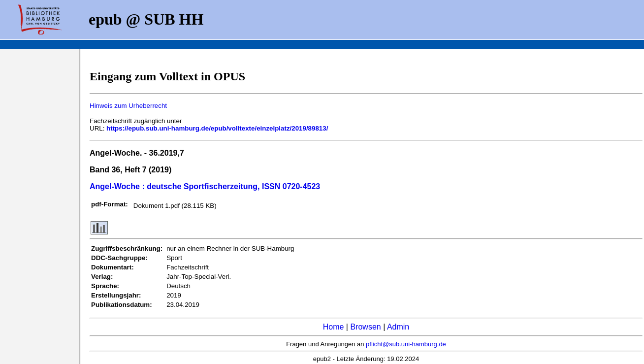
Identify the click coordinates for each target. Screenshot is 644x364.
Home (334, 327)
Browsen (365, 327)
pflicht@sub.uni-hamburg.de (406, 344)
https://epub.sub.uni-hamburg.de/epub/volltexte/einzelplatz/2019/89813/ (217, 128)
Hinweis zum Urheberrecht (128, 106)
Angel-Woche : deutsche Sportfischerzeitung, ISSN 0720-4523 (205, 186)
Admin (398, 327)
